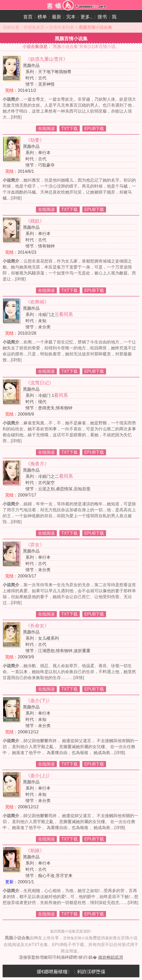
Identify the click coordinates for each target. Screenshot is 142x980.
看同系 (66, 314)
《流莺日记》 (40, 383)
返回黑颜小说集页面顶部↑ (71, 931)
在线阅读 (46, 129)
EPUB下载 (94, 129)
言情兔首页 (34, 27)
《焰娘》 (35, 851)
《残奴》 (35, 221)
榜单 (42, 17)
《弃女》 (35, 545)
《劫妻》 (35, 140)
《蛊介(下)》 (39, 701)
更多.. (87, 17)
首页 (28, 17)
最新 (57, 17)
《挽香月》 (37, 464)
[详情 (16, 117)
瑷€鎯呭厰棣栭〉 (54, 972)
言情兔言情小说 (76, 938)
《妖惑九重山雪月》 (47, 59)
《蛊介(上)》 (39, 776)
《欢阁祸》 (37, 302)
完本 (71, 17)
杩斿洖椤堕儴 (91, 972)
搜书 (102, 17)
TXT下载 (70, 129)
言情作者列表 (61, 27)
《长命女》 (37, 626)
